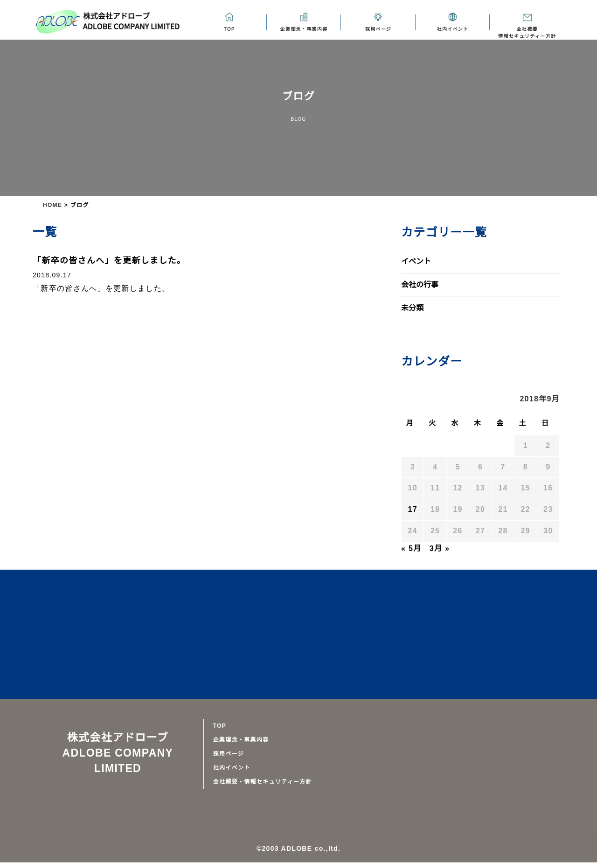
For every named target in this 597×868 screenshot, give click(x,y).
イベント (416, 262)
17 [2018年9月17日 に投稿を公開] (413, 510)
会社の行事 (420, 285)
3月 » (438, 549)
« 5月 (411, 549)
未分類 (412, 308)
